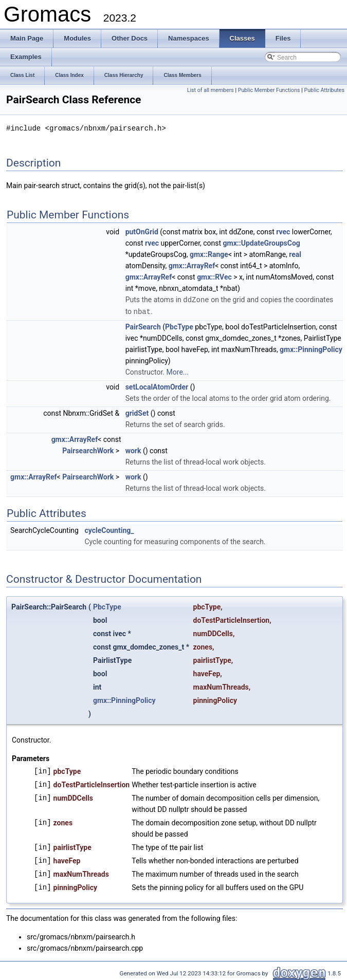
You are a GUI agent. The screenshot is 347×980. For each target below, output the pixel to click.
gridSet (137, 412)
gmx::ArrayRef (192, 265)
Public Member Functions (269, 90)
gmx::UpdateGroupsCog (262, 243)
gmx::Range (209, 254)
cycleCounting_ (109, 529)
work (133, 449)
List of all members (211, 90)
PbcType (179, 325)
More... (178, 371)
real (295, 254)
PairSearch (143, 325)
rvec (283, 231)
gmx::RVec (214, 276)
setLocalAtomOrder (157, 385)
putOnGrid (142, 231)
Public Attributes (324, 90)
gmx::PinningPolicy (311, 348)
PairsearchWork (88, 449)
